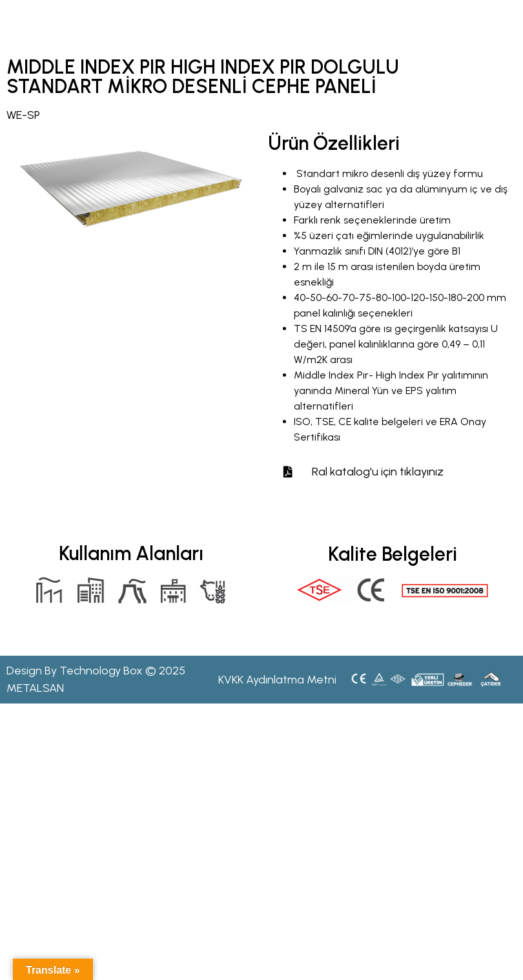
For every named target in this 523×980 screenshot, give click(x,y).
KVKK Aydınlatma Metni (277, 680)
